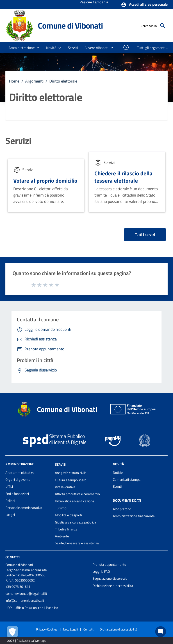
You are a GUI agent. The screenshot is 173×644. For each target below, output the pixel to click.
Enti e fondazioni (17, 494)
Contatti (13, 557)
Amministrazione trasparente (134, 516)
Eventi (117, 486)
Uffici (9, 486)
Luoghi (10, 515)
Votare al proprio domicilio (45, 180)
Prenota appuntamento (109, 565)
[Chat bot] (161, 632)
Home (14, 81)
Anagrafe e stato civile (71, 473)
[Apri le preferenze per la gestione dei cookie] (12, 632)
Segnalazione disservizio (110, 578)
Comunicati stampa (127, 480)
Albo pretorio (122, 509)
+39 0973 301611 (18, 587)
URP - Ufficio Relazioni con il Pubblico (32, 608)
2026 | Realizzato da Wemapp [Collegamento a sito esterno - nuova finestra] (27, 641)
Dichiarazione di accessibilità (113, 586)
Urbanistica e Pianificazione (75, 501)
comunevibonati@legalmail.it (26, 594)
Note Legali (70, 629)
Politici (10, 501)
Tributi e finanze (66, 529)
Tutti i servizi (145, 235)
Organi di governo (18, 480)
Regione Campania (94, 2)
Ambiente (62, 536)
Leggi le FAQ (101, 571)
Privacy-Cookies (47, 629)
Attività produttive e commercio (77, 494)
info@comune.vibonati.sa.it (25, 600)
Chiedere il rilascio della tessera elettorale (123, 177)
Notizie (118, 473)
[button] (144, 5)
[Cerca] (163, 26)
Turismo (61, 508)
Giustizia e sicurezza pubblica (76, 522)
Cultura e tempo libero (71, 480)
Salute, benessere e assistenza (77, 543)
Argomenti (34, 81)
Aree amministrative (20, 473)
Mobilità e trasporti (68, 515)
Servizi (18, 141)
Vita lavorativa (65, 487)
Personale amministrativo (24, 508)
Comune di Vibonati (70, 26)
